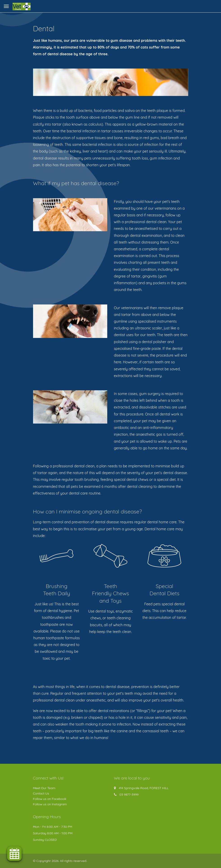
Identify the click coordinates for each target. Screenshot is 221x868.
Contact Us (41, 793)
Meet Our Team (44, 788)
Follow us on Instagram (50, 804)
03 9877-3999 (129, 795)
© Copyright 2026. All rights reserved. (60, 861)
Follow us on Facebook (50, 799)
